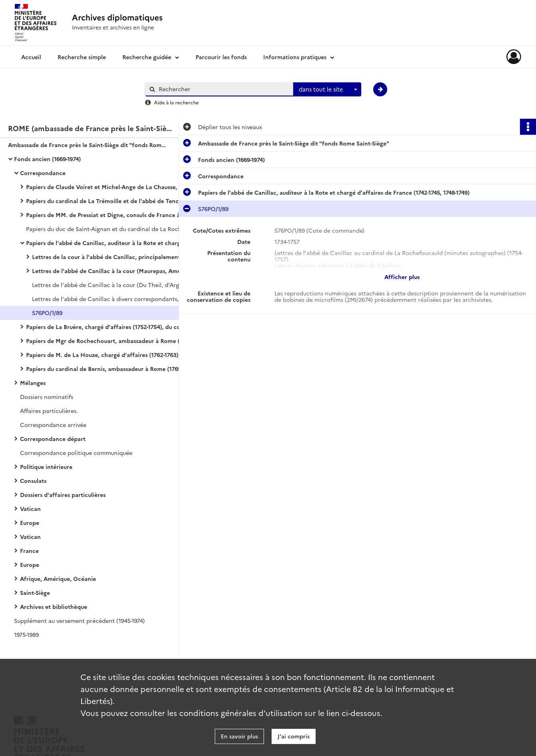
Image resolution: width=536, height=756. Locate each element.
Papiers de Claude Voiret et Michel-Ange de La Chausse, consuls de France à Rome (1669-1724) (106, 187)
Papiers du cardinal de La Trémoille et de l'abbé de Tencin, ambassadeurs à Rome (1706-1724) (106, 201)
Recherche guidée (147, 57)
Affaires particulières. (49, 411)
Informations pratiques (295, 57)
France (29, 551)
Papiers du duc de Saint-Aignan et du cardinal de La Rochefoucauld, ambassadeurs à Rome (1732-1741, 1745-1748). (106, 229)
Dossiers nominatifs (47, 397)
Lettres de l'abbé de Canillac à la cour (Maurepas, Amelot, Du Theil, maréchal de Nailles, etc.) (112, 271)
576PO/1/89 (47, 313)
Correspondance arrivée (53, 425)
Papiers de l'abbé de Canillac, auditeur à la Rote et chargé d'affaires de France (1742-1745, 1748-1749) (106, 243)
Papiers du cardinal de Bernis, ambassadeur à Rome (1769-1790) (106, 369)
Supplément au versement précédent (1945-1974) (79, 620)
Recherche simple (82, 57)
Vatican (30, 509)
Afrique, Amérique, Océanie (58, 578)
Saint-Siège (35, 592)
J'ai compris (294, 736)
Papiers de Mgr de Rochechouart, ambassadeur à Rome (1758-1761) (106, 341)
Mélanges (33, 383)
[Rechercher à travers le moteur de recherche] (223, 89)
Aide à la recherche (176, 102)
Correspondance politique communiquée (76, 453)
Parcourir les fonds (221, 57)
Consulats (33, 481)
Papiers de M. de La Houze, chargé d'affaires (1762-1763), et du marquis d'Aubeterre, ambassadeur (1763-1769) (106, 355)
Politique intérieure (46, 467)
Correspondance (43, 173)
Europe (30, 523)
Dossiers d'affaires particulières (63, 495)
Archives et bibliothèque (54, 606)
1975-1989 (26, 634)
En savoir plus (239, 736)
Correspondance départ (53, 439)
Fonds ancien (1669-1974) (47, 159)
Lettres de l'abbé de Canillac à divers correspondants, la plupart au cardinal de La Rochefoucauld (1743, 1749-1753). (112, 299)
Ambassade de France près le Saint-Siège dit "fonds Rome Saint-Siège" (88, 145)
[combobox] (327, 90)
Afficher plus (402, 277)
